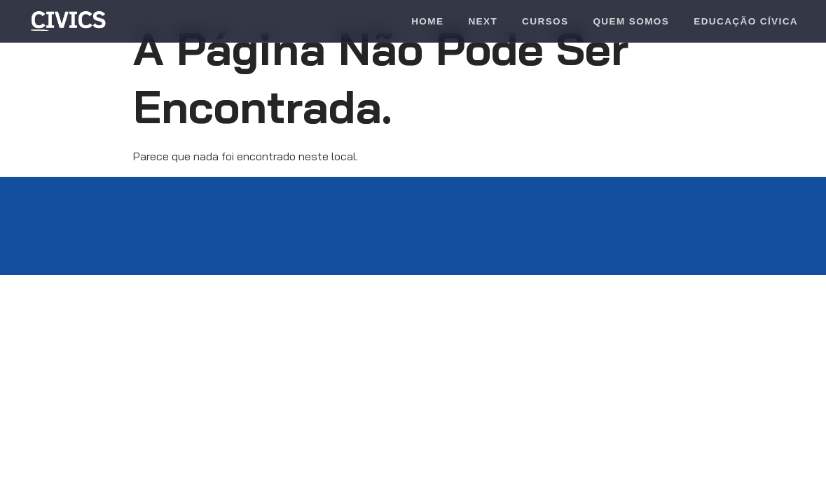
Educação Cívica (746, 21)
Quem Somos (631, 21)
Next (483, 21)
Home (427, 21)
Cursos (545, 21)
